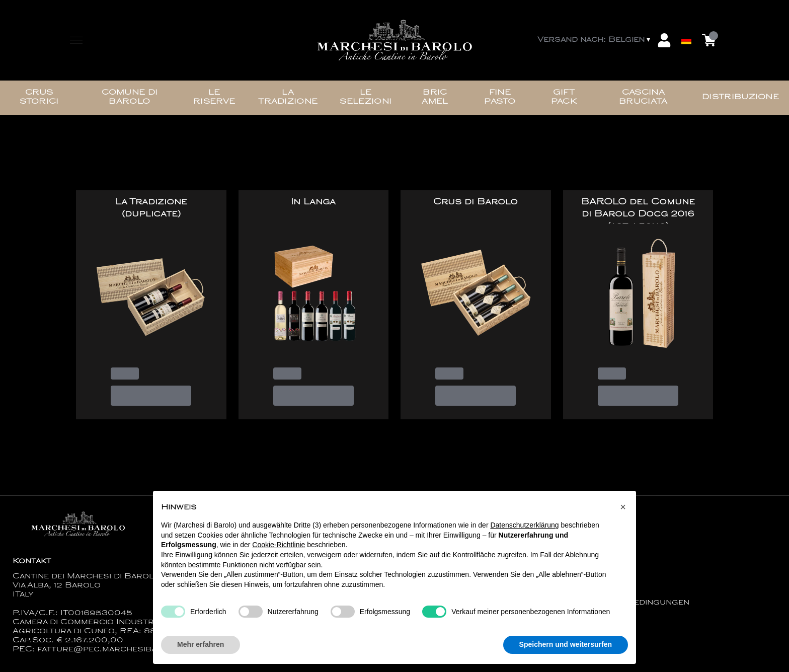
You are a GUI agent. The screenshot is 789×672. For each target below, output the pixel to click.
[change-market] (595, 40)
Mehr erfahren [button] (201, 645)
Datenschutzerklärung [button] (524, 525)
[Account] (664, 40)
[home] (395, 41)
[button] (623, 507)
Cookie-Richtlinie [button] (279, 545)
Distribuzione (740, 97)
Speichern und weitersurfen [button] (566, 645)
